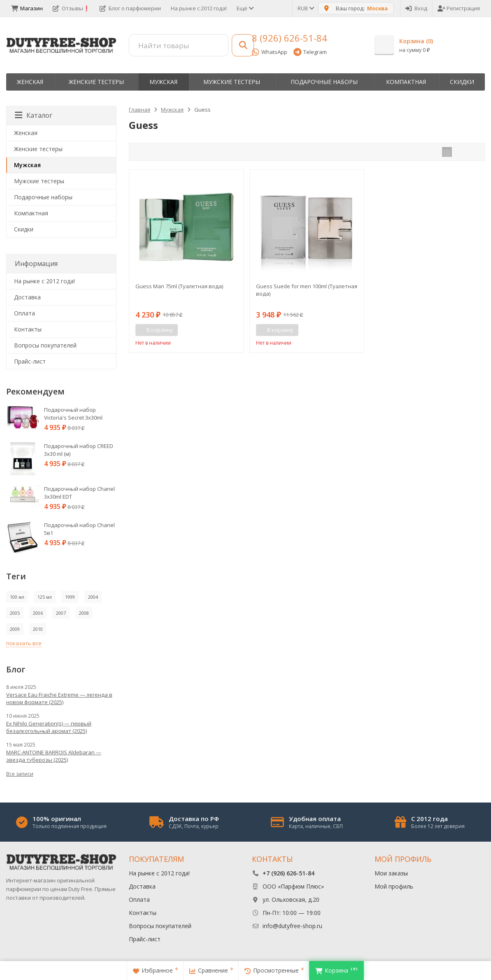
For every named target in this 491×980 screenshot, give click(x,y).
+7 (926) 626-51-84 (289, 873)
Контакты (28, 329)
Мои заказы (391, 873)
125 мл (45, 597)
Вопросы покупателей (45, 345)
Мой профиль (394, 886)
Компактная (406, 82)
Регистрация (459, 8)
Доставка (27, 297)
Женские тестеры (96, 82)
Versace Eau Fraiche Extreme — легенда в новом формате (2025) (59, 698)
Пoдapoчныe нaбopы (324, 82)
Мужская (163, 82)
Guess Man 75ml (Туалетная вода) (179, 286)
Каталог (34, 115)
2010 (38, 629)
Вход (416, 8)
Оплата (24, 313)
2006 (38, 613)
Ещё (245, 8)
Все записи (20, 774)
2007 (61, 613)
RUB (305, 8)
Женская (30, 82)
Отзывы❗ (71, 8)
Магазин (27, 8)
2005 (15, 613)
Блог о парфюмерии (130, 8)
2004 (93, 597)
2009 (15, 629)
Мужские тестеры (232, 82)
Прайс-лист (30, 361)
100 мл (17, 597)
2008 (84, 613)
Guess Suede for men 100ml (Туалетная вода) (307, 290)
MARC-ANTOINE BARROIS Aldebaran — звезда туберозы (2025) (54, 756)
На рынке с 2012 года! (199, 8)
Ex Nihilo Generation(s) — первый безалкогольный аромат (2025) (49, 727)
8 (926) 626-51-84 (290, 38)
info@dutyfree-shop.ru (292, 926)
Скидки (462, 82)
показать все (24, 643)
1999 (70, 597)
